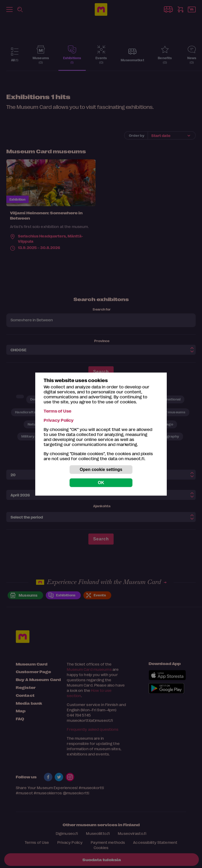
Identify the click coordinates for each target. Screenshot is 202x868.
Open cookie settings (101, 469)
